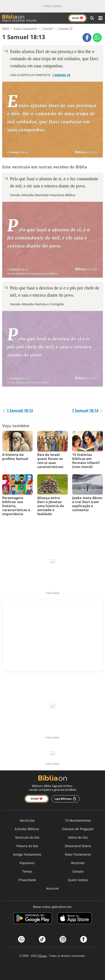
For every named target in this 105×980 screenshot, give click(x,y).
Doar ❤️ (37, 799)
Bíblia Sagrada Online (20, 18)
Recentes (78, 863)
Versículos (27, 820)
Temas (27, 871)
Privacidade (27, 880)
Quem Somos (78, 880)
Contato (78, 871)
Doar (77, 18)
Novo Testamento (78, 854)
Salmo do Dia (78, 837)
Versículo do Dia (27, 837)
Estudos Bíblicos (27, 829)
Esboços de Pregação (78, 829)
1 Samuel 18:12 (18, 410)
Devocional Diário (78, 846)
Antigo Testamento (27, 854)
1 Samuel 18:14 (87, 410)
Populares (27, 863)
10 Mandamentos (78, 820)
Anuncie (52, 888)
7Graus (42, 956)
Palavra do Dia (27, 846)
